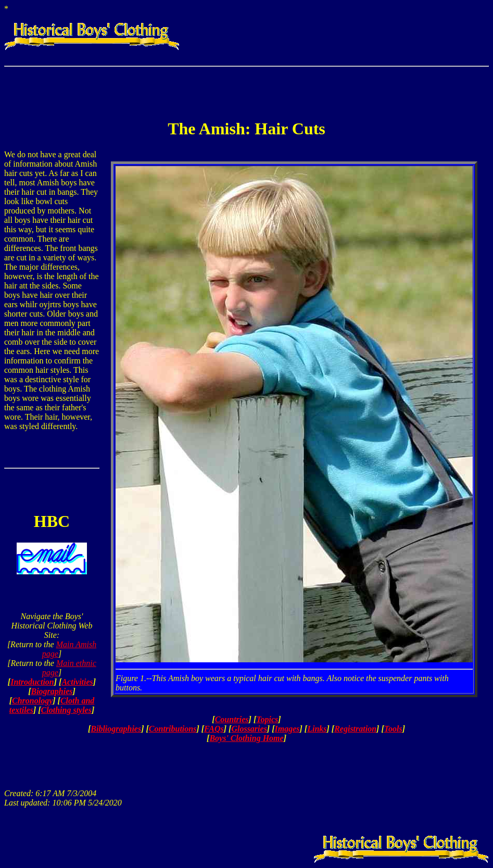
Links (317, 729)
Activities (77, 682)
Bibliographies (116, 729)
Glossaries (249, 729)
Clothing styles (66, 710)
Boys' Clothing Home (246, 738)
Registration (355, 729)
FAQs (214, 729)
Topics (267, 719)
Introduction (32, 682)
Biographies (52, 691)
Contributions (173, 729)
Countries (232, 719)
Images (287, 729)
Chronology (32, 701)
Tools (393, 729)
